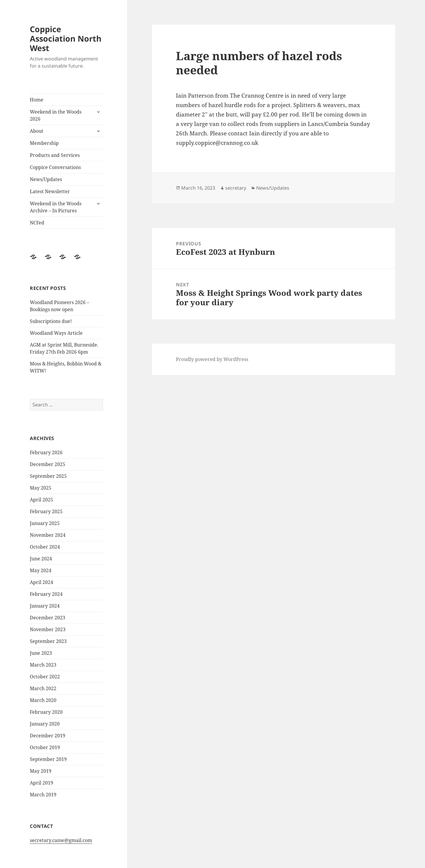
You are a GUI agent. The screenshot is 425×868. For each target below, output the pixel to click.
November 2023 (48, 629)
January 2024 (45, 606)
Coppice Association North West (66, 38)
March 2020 (43, 700)
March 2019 (43, 795)
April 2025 (41, 500)
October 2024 (45, 547)
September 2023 (48, 641)
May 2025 (41, 488)
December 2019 (48, 736)
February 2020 (46, 712)
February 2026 (46, 452)
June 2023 (41, 653)
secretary (236, 188)
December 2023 (48, 618)
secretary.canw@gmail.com (61, 840)
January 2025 (45, 523)
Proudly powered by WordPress (212, 359)
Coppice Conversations (55, 167)
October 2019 (45, 747)
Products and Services (55, 155)
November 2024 (48, 535)
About (37, 131)
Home (37, 100)
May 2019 (41, 771)
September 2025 (48, 476)
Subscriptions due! (51, 321)
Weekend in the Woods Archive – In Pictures (56, 207)
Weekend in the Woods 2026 (56, 115)
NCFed (37, 223)
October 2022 (45, 677)
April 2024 (41, 582)
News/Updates (46, 179)
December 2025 (48, 464)
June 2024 (41, 559)
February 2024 (46, 594)
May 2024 (41, 570)
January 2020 (45, 724)
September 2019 (48, 759)
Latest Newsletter (50, 191)
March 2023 (43, 665)
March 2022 (43, 688)
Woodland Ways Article (56, 333)
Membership (44, 143)
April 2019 (41, 783)
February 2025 (46, 511)
